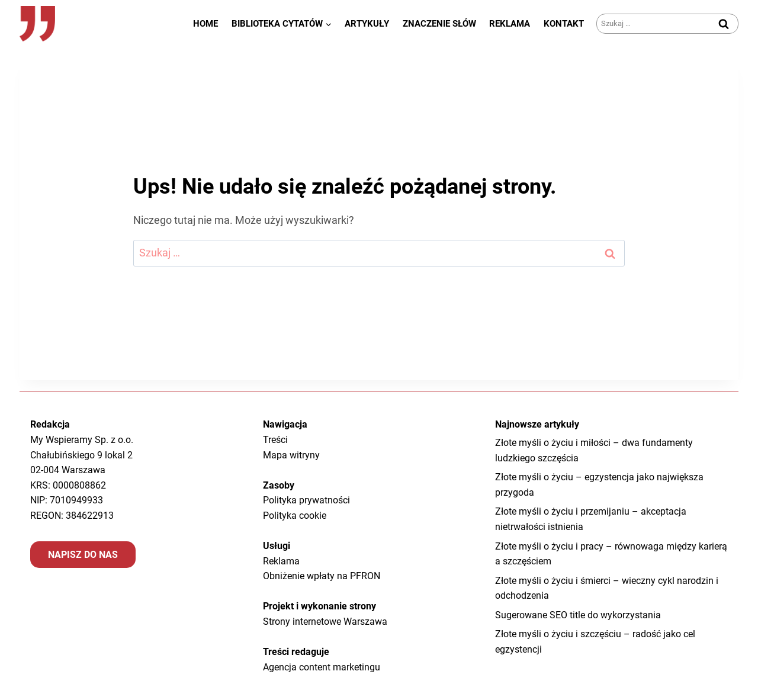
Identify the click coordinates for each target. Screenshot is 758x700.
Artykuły (367, 24)
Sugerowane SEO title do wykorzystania (578, 615)
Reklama (510, 24)
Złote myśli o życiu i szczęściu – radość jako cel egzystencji (595, 642)
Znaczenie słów (439, 24)
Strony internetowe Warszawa (325, 622)
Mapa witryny (291, 455)
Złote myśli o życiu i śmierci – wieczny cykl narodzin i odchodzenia (607, 588)
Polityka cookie (295, 516)
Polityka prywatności (306, 500)
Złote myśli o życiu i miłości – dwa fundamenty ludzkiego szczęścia (594, 450)
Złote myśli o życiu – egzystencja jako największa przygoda (599, 485)
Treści (275, 440)
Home (205, 24)
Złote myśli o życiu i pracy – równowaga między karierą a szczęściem (611, 554)
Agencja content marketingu (322, 667)
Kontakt (564, 24)
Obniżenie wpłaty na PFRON (322, 576)
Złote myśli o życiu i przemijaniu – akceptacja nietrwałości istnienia (591, 519)
